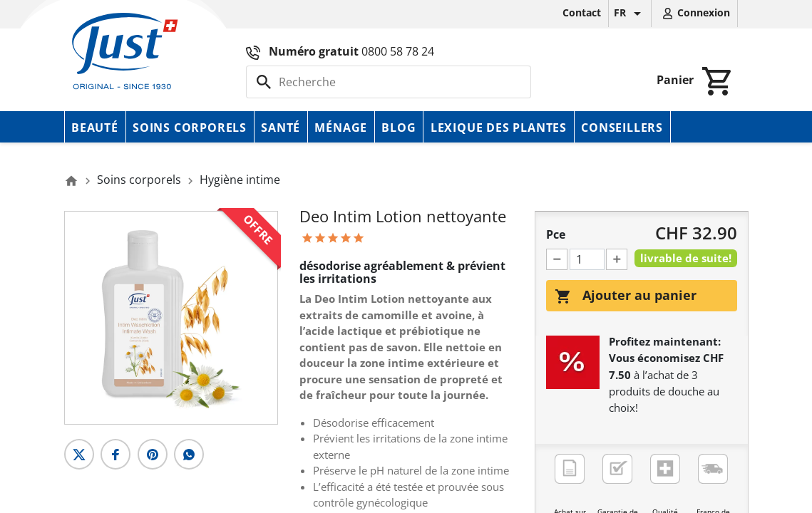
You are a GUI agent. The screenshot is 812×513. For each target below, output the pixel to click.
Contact (582, 12)
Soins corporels (190, 128)
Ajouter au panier (626, 296)
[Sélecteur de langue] (630, 14)
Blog (399, 128)
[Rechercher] (389, 82)
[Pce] (587, 259)
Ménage (341, 128)
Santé (281, 128)
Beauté (95, 128)
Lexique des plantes (499, 128)
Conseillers (622, 128)
